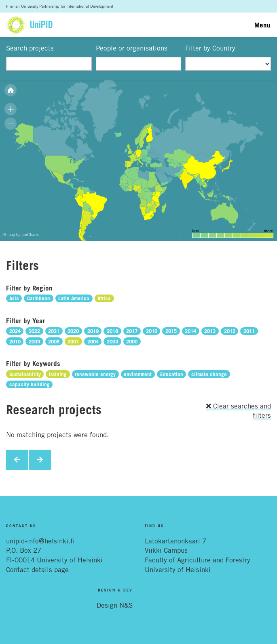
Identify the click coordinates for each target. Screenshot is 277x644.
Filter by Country (210, 48)
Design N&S (115, 605)
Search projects (30, 48)
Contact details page (37, 570)
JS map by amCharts (20, 234)
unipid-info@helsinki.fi (40, 541)
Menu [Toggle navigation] (262, 25)
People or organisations (132, 48)
